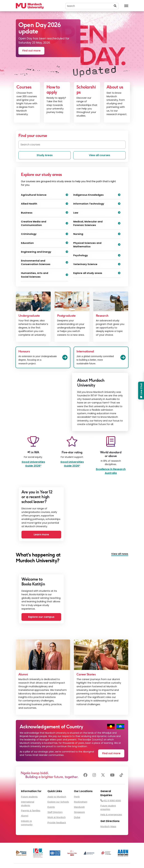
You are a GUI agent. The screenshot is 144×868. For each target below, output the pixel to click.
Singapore (79, 812)
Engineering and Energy (45, 252)
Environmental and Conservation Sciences (45, 262)
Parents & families (31, 811)
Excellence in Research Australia (111, 471)
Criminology (45, 234)
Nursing (97, 234)
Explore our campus (41, 617)
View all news (120, 554)
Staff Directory (55, 812)
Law (97, 213)
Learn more (41, 534)
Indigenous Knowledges (97, 195)
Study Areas (45, 155)
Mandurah (79, 807)
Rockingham (81, 802)
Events (51, 807)
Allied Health (45, 204)
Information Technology (97, 204)
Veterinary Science (97, 264)
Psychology (97, 255)
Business (45, 213)
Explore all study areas (97, 273)
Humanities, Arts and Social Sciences (45, 275)
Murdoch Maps (108, 826)
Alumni (25, 816)
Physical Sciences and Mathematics (97, 245)
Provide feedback (57, 823)
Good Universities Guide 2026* (33, 464)
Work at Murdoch (57, 817)
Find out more (31, 51)
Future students (29, 797)
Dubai (77, 817)
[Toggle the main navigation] (126, 6)
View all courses (100, 155)
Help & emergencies (111, 815)
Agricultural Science (45, 195)
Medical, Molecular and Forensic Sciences (97, 223)
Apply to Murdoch (57, 797)
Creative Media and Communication (45, 223)
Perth (77, 797)
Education (45, 243)
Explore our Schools (58, 802)
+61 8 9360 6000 (112, 801)
